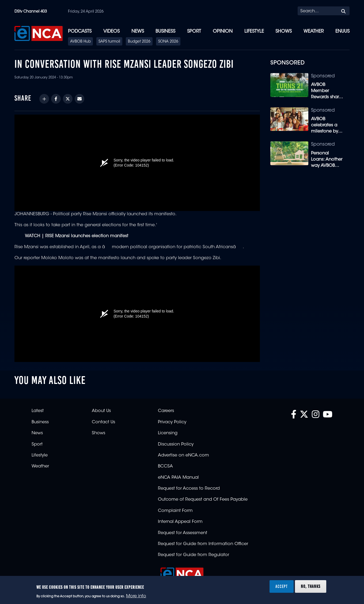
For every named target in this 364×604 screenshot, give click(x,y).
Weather (314, 31)
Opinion (223, 31)
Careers (166, 411)
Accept (282, 586)
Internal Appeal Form (180, 522)
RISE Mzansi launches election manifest (87, 236)
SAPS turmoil (109, 42)
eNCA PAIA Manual (178, 478)
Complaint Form (175, 511)
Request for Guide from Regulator (194, 555)
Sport (194, 31)
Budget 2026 (139, 42)
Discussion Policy (176, 444)
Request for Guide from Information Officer (203, 544)
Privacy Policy (172, 422)
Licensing (168, 433)
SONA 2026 (168, 42)
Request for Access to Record (189, 489)
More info (136, 596)
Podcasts (80, 31)
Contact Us (103, 422)
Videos (111, 31)
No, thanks (311, 586)
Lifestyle (254, 31)
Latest (38, 411)
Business (165, 31)
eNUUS (342, 31)
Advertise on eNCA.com (183, 455)
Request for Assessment (183, 533)
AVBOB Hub (80, 42)
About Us (101, 411)
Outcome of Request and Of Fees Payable (203, 500)
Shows (284, 31)
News (138, 31)
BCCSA (165, 466)
